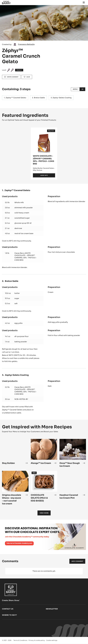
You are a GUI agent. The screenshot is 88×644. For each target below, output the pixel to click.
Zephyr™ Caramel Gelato (16, 98)
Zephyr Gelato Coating (62, 98)
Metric (75, 89)
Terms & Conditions (20, 640)
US (82, 89)
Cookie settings (52, 640)
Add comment (77, 561)
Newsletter (52, 609)
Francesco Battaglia (26, 44)
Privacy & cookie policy (37, 640)
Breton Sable (39, 98)
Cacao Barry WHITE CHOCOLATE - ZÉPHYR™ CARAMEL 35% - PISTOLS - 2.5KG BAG (26, 257)
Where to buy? (9, 615)
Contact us (8, 609)
